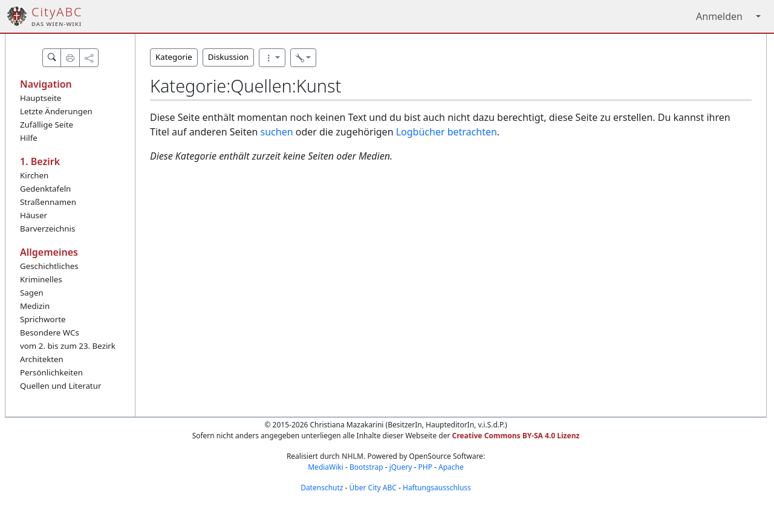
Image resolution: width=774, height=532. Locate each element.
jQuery (401, 467)
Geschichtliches (49, 266)
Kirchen (34, 175)
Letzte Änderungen (56, 111)
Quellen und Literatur (60, 386)
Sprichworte (43, 319)
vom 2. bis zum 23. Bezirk (68, 346)
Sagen (32, 293)
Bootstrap (366, 467)
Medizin (35, 306)
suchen (277, 132)
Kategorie (174, 57)
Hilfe (29, 138)
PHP (425, 467)
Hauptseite (41, 98)
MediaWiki (326, 467)
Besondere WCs (50, 332)
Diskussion (228, 57)
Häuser (34, 215)
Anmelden (719, 16)
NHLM (353, 456)
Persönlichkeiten (51, 372)
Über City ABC (373, 488)
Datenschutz (322, 488)
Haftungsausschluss (437, 488)
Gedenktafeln (45, 189)
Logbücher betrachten (447, 132)
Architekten (42, 359)
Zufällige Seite (47, 125)
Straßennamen (48, 202)
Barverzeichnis (47, 229)
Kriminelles (41, 279)
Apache (451, 467)
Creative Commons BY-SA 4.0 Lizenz (516, 436)
